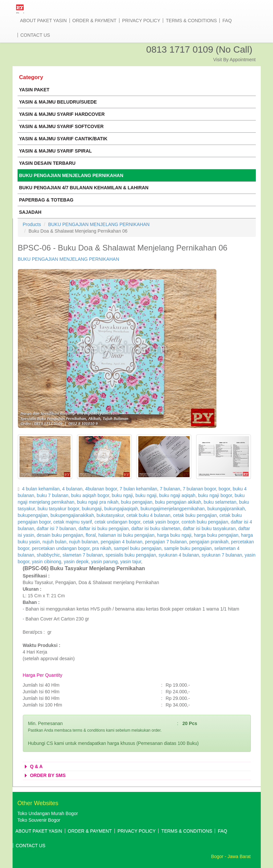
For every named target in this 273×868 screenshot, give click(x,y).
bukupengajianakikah (72, 515)
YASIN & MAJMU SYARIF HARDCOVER (62, 114)
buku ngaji (122, 495)
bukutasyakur (110, 515)
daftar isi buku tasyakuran (209, 528)
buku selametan (220, 502)
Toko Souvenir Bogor (39, 820)
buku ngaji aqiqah (177, 495)
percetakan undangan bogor (61, 548)
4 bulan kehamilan (41, 489)
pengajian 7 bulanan (166, 542)
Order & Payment (94, 21)
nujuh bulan (54, 542)
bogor (224, 489)
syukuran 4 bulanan (179, 555)
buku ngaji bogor (215, 495)
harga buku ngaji (174, 535)
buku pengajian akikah (178, 502)
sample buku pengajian (188, 548)
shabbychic (48, 555)
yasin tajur (131, 562)
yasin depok (76, 562)
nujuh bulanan (83, 542)
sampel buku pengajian (138, 548)
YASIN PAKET (34, 90)
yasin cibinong (46, 562)
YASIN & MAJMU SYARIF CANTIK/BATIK (63, 139)
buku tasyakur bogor (58, 509)
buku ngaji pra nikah (98, 502)
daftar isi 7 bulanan (56, 528)
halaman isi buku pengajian (126, 535)
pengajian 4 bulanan (121, 542)
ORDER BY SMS (44, 775)
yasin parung (104, 562)
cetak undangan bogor (117, 522)
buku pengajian (137, 502)
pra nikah (102, 548)
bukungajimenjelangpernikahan (173, 509)
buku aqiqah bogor (90, 495)
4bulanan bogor (101, 489)
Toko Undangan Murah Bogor (48, 813)
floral (91, 535)
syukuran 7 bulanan (222, 555)
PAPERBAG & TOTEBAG (46, 200)
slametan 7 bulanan (83, 555)
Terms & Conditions (191, 21)
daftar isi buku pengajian (104, 528)
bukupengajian (33, 515)
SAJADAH (30, 212)
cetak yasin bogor (161, 522)
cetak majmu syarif (73, 522)
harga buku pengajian (216, 535)
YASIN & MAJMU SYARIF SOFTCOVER (62, 126)
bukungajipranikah (226, 509)
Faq (227, 21)
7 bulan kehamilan (138, 489)
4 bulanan (72, 489)
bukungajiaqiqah (121, 509)
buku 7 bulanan (53, 495)
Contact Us (35, 35)
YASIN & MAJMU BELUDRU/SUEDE (58, 102)
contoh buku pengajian (205, 522)
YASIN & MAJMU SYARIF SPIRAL (56, 151)
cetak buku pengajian (195, 515)
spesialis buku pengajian (131, 555)
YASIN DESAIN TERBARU (47, 163)
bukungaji (92, 509)
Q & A (33, 766)
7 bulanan (170, 489)
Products (32, 224)
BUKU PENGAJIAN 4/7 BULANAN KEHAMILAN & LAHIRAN (84, 188)
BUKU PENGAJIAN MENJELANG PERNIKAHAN (71, 175)
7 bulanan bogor (199, 489)
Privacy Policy (141, 21)
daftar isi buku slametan (156, 528)
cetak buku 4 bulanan (148, 515)
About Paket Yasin (44, 21)
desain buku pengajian (60, 535)
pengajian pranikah (209, 542)
